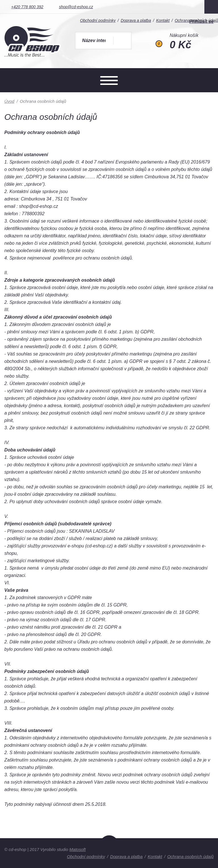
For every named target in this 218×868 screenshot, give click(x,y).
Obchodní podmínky (86, 857)
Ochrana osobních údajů (190, 857)
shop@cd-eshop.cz (76, 7)
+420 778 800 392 (27, 7)
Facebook (211, 7)
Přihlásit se (201, 21)
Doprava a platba (126, 857)
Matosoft (77, 849)
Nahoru (109, 848)
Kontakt (155, 857)
